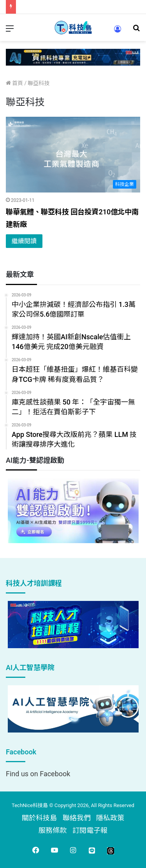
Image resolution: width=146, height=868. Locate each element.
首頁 (14, 83)
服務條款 (53, 830)
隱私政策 (110, 818)
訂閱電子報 (90, 830)
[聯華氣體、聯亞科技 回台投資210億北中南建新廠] (73, 155)
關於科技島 (39, 818)
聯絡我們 (77, 818)
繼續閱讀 (24, 241)
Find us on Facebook (38, 774)
